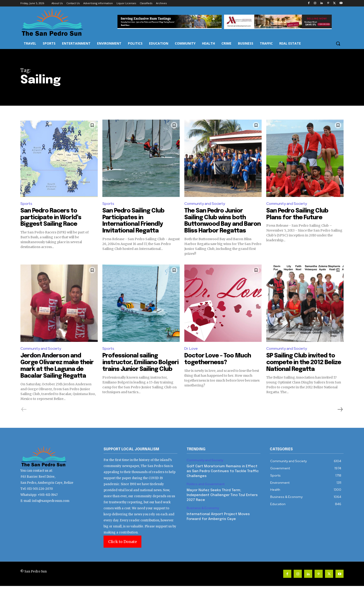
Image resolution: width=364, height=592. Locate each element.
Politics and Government (206, 490)
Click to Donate (122, 548)
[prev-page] (24, 415)
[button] (338, 43)
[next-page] (340, 415)
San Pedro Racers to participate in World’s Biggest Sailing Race (52, 217)
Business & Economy (203, 514)
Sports (26, 204)
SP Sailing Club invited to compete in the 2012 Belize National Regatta (302, 369)
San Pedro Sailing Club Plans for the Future (299, 214)
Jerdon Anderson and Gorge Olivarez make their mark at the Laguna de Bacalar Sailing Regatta (58, 372)
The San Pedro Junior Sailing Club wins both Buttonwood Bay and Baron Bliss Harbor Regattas (216, 224)
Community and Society (205, 204)
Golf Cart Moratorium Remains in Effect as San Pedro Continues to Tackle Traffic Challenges (223, 477)
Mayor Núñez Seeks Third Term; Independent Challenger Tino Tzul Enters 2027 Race (222, 501)
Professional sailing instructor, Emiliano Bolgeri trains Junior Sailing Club (132, 372)
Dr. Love (191, 355)
